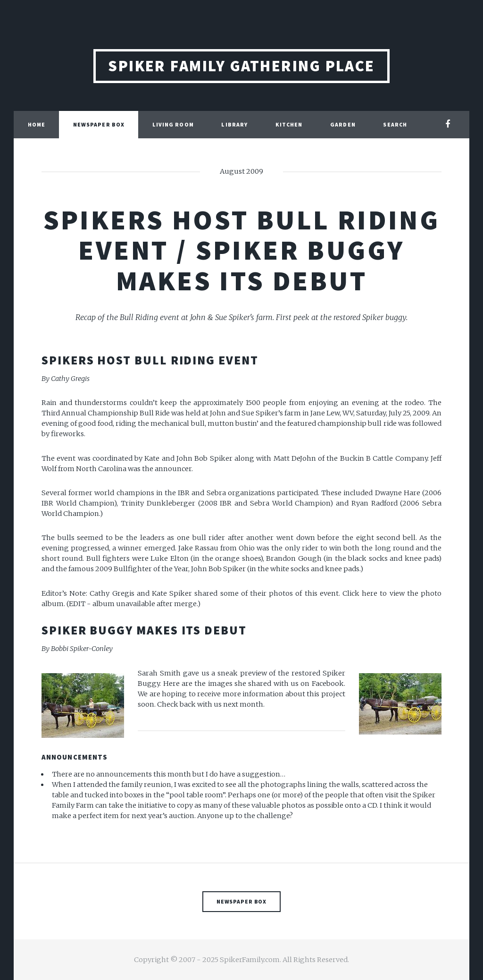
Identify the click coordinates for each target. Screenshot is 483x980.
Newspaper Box (99, 124)
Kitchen (289, 124)
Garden (343, 124)
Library (234, 124)
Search (395, 124)
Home (37, 124)
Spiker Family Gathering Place (241, 66)
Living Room (173, 124)
